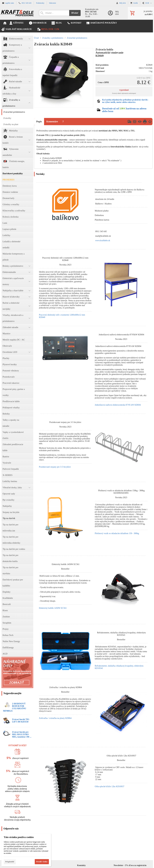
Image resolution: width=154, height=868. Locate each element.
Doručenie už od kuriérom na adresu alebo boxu (124, 110)
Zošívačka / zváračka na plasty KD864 (55, 718)
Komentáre (52, 121)
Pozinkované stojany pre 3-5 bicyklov (55, 467)
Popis (39, 121)
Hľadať (75, 13)
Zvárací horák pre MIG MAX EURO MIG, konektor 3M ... (22, 734)
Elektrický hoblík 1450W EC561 (53, 608)
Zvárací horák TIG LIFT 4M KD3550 (21, 721)
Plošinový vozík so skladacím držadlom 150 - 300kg (117, 533)
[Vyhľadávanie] (54, 13)
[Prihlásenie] (115, 13)
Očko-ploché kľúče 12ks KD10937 (110, 786)
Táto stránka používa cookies (19, 837)
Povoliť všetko (42, 862)
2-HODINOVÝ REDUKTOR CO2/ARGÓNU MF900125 (15, 707)
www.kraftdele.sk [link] (103, 240)
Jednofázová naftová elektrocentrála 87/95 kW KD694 (118, 405)
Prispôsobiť (10, 862)
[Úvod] (17, 13)
